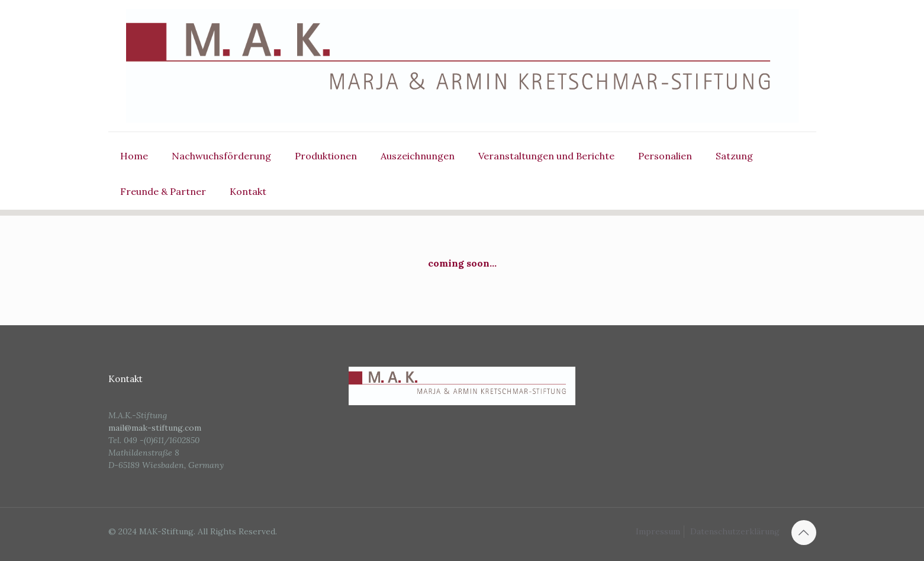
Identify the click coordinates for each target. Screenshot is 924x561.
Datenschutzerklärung (735, 531)
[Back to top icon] (804, 533)
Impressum (658, 531)
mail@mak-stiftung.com (155, 428)
